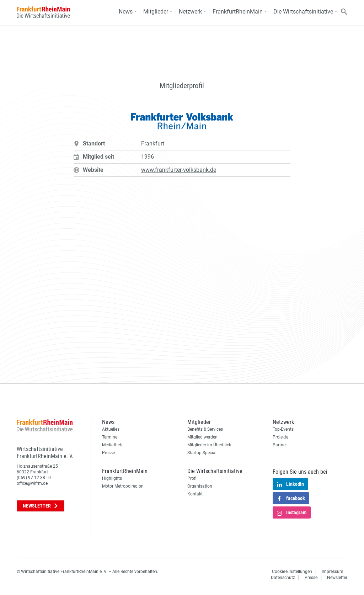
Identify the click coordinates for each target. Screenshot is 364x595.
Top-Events (283, 429)
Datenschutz (283, 578)
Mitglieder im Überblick (209, 445)
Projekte (280, 437)
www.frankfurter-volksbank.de (179, 170)
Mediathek (112, 445)
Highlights (112, 478)
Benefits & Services (205, 429)
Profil (192, 478)
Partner (280, 445)
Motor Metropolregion (123, 486)
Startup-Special (202, 453)
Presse (108, 453)
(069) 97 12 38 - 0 (34, 478)
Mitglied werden (202, 437)
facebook (291, 499)
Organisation (200, 486)
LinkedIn (290, 485)
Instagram (292, 513)
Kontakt (195, 494)
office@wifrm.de (32, 483)
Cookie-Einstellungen (292, 572)
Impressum (333, 572)
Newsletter (41, 506)
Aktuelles (111, 429)
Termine (110, 437)
